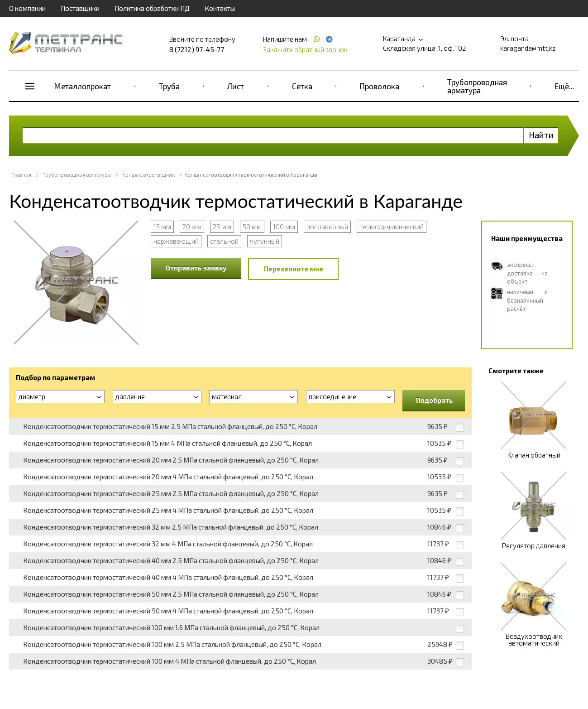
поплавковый (327, 227)
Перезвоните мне (294, 269)
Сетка (302, 86)
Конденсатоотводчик (148, 175)
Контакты (220, 8)
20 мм (192, 227)
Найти (541, 135)
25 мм (222, 227)
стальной (224, 241)
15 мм (162, 227)
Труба (169, 86)
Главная (21, 175)
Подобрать (435, 400)
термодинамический (392, 227)
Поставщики (80, 8)
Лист (236, 86)
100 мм (284, 227)
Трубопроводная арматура (477, 86)
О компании (27, 8)
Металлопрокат (83, 86)
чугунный (265, 241)
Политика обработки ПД (152, 8)
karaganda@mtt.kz (528, 48)
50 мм (252, 227)
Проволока (380, 86)
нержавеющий (176, 241)
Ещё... (564, 86)
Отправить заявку (196, 268)
